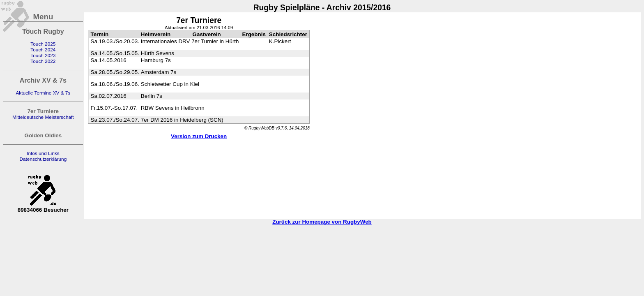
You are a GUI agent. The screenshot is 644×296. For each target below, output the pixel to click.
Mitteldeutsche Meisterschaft (43, 117)
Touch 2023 (43, 55)
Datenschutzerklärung (43, 159)
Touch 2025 (43, 44)
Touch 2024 (43, 50)
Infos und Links (43, 153)
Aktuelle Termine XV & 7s (43, 93)
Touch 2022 (43, 61)
